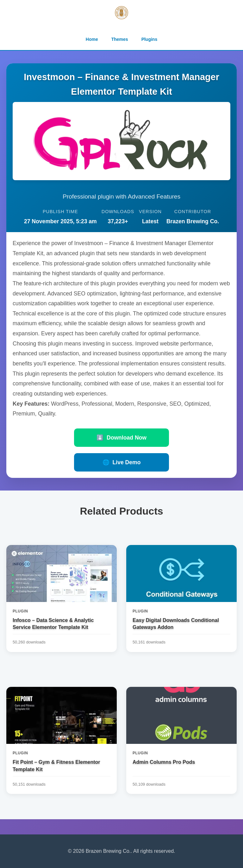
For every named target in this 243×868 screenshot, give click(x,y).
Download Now (121, 438)
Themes (120, 39)
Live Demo (122, 462)
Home (92, 39)
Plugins (150, 39)
